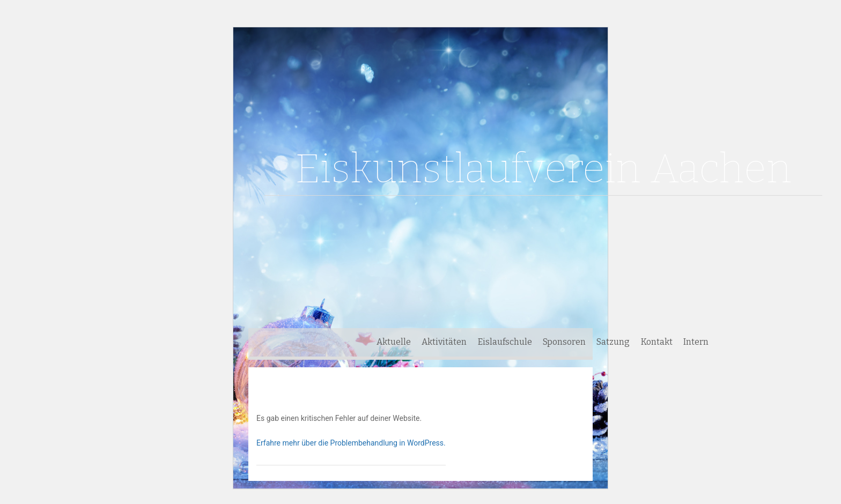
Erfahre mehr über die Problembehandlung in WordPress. (351, 443)
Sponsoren (564, 342)
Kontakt (657, 342)
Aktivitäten (444, 342)
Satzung (613, 342)
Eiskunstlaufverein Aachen (543, 169)
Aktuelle (394, 342)
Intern (696, 342)
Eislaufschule (505, 342)
